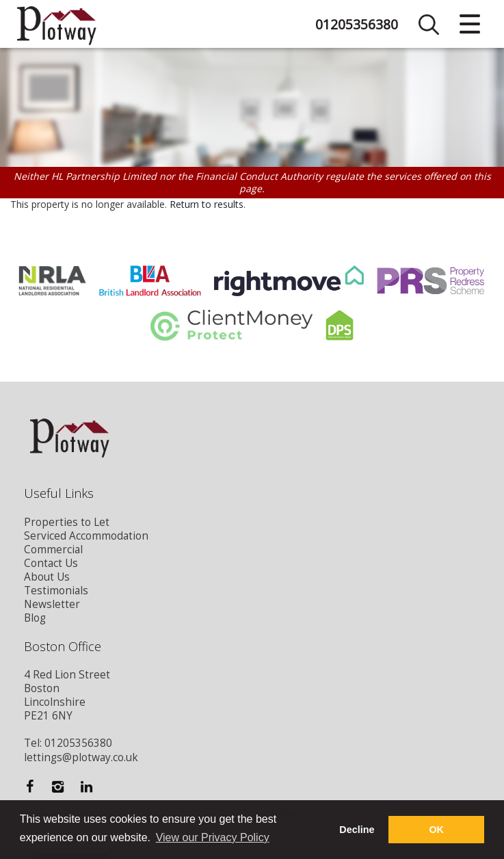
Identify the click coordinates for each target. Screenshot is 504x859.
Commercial (53, 550)
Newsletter (52, 604)
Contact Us (51, 563)
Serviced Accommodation (86, 536)
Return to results (207, 204)
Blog (35, 618)
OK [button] (436, 830)
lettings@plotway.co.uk (81, 757)
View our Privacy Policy (213, 837)
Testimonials (56, 591)
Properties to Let (67, 522)
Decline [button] (357, 830)
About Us (47, 577)
